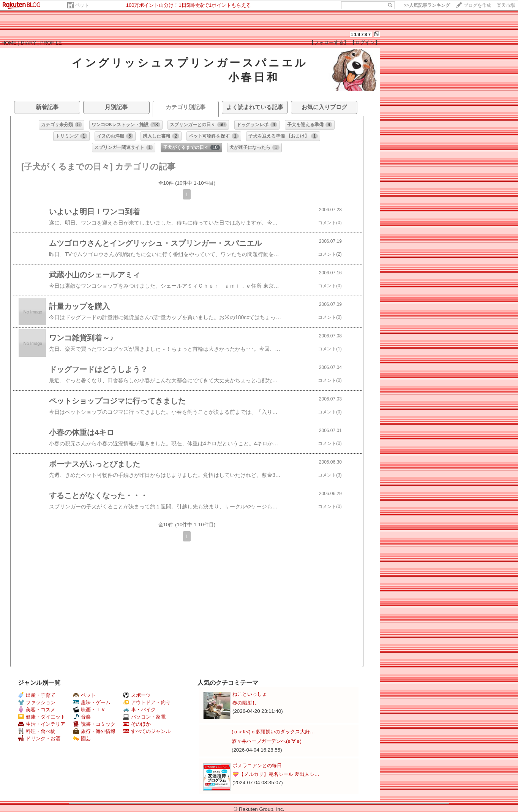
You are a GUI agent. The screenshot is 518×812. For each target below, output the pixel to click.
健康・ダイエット (42, 717)
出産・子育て (37, 695)
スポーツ (137, 695)
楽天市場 (506, 5)
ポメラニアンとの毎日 (257, 765)
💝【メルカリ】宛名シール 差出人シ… (276, 774)
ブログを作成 (477, 5)
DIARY (28, 43)
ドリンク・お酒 (39, 738)
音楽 (82, 717)
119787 (361, 34)
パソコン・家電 (144, 717)
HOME (9, 43)
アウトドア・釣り (147, 702)
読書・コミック (94, 724)
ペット (82, 5)
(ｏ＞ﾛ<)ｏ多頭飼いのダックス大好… (273, 732)
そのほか (137, 724)
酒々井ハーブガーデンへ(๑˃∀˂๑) (267, 741)
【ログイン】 (365, 42)
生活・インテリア (42, 724)
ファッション (37, 702)
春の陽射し (245, 703)
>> (427, 5)
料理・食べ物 (37, 731)
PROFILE (51, 43)
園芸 (82, 738)
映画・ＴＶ (89, 710)
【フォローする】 (329, 42)
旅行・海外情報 (94, 731)
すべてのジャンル (147, 731)
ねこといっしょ (250, 694)
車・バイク (139, 710)
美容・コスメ (37, 710)
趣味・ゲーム (92, 702)
